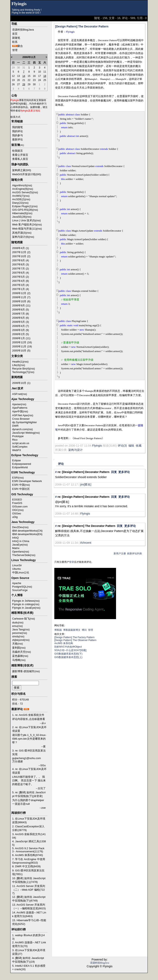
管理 (15, 50)
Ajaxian (17, 404)
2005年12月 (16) (22, 342)
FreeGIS (17, 503)
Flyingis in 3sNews (23, 601)
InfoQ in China (21, 541)
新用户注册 (120, 554)
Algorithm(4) (19, 185)
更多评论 (124, 472)
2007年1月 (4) (21, 289)
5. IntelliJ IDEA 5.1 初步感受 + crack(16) (29, 967)
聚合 (20, 46)
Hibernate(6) (20, 213)
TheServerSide (21, 555)
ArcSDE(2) (19, 199)
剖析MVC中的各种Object (68, 647)
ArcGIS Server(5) (22, 192)
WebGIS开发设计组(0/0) (27, 174)
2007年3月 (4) (21, 285)
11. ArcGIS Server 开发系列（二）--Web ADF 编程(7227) (29, 890)
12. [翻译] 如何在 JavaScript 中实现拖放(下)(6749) (29, 899)
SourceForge (20, 590)
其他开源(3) (19, 233)
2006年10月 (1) (21, 383)
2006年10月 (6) (21, 301)
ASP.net (17, 394)
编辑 (131, 446)
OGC (15, 510)
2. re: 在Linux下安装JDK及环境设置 (29, 729)
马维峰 (16, 660)
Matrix (16, 548)
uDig (15, 517)
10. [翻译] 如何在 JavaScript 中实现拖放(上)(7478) (29, 880)
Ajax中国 (17, 411)
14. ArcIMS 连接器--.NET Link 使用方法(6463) (29, 914)
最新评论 (17, 139)
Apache (17, 583)
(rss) (29, 185)
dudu (15, 622)
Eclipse (16, 460)
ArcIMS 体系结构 (64, 643)
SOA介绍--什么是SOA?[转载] (70, 650)
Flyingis (19, 4)
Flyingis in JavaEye (24, 608)
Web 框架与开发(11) (24, 229)
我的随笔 (17, 127)
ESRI (15, 478)
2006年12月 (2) (21, 293)
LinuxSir (17, 565)
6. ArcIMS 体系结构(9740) (28, 855)
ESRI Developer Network (27, 481)
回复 (114, 472)
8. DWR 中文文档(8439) (26, 866)
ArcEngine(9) (20, 189)
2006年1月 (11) (21, 338)
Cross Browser (21, 419)
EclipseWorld (20, 467)
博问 (84, 630)
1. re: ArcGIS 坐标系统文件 (28, 715)
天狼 (15, 644)
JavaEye (17, 545)
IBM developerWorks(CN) (27, 531)
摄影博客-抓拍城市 (23, 671)
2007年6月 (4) (21, 273)
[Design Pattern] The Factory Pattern (74, 637)
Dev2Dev (18, 527)
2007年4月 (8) (21, 281)
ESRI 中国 (18, 485)
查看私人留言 (20, 159)
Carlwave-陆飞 (21, 619)
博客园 (58, 630)
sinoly (16, 636)
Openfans (18, 552)
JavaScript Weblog (23, 433)
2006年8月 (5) (21, 310)
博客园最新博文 (72, 630)
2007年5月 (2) (21, 277)
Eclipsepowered (22, 464)
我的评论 (17, 131)
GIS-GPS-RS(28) (22, 210)
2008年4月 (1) (21, 248)
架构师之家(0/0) (22, 170)
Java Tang (18, 629)
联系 (15, 42)
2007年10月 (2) (21, 256)
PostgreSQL (19, 587)
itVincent (86, 543)
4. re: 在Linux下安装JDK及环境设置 (29, 771)
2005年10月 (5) (21, 351)
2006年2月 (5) (21, 334)
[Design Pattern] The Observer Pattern (75, 640)
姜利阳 (16, 648)
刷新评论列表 (135, 554)
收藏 (139, 446)
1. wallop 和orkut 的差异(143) (28, 937)
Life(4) (16, 365)
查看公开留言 (20, 155)
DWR (15, 426)
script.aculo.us (21, 443)
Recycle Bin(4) (21, 369)
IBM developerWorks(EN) (27, 534)
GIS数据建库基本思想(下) (68, 654)
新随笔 (16, 38)
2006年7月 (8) (21, 314)
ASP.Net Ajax (20, 415)
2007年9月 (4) (21, 260)
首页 (15, 34)
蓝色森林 (17, 656)
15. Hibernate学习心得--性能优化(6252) (29, 922)
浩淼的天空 (19, 652)
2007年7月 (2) (21, 269)
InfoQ (15, 538)
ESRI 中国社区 (21, 489)
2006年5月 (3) (21, 322)
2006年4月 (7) (21, 326)
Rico (15, 440)
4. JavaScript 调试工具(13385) (29, 843)
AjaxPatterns (20, 408)
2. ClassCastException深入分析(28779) (28, 828)
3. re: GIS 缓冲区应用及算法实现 (29, 752)
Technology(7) (21, 372)
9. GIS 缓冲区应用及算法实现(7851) (28, 872)
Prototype (18, 436)
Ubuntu (16, 569)
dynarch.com (20, 429)
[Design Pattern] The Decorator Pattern (82, 26)
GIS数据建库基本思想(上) (68, 657)
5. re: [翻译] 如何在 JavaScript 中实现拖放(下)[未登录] (29, 794)
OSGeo (17, 513)
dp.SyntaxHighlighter (24, 422)
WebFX (17, 450)
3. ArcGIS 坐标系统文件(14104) (29, 836)
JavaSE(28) (19, 217)
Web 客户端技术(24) (24, 225)
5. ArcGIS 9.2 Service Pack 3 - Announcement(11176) (28, 850)
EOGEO (17, 500)
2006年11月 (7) (21, 297)
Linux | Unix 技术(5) (24, 220)
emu (15, 626)
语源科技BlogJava (23, 30)
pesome (17, 633)
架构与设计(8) (20, 237)
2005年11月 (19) (22, 346)
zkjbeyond (18, 640)
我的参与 (17, 135)
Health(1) (18, 362)
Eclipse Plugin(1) (22, 206)
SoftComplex (20, 447)
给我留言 (17, 151)
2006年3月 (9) (21, 330)
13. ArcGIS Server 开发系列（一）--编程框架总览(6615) (29, 907)
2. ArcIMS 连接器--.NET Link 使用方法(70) (29, 944)
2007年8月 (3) (21, 264)
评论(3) (122, 446)
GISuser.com (20, 506)
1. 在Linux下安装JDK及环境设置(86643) (29, 820)
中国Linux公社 (21, 572)
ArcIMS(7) (18, 196)
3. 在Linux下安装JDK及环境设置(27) (29, 952)
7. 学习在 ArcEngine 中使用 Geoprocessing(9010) (29, 861)
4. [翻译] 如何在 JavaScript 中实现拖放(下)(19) (28, 960)
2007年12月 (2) (21, 252)
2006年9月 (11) (21, 305)
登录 (72, 562)
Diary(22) (18, 203)
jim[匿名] (86, 484)
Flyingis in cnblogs (23, 604)
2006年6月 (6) (21, 318)
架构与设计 (76, 450)
